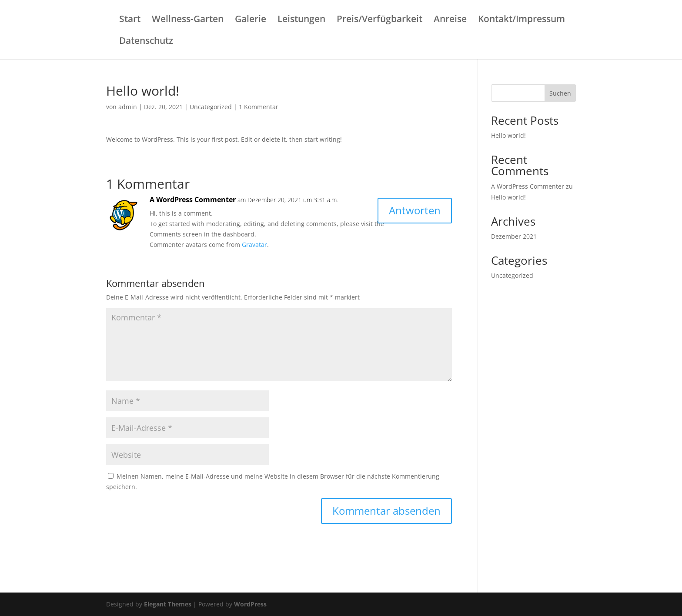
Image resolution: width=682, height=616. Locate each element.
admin (128, 107)
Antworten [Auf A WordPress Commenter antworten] (415, 210)
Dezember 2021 (514, 236)
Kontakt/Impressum (522, 20)
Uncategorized (211, 107)
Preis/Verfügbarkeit (379, 20)
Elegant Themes (168, 604)
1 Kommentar (259, 107)
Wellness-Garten (188, 20)
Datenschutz (146, 42)
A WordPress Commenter (193, 200)
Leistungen (301, 20)
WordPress (250, 604)
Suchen (560, 93)
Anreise (450, 20)
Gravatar (254, 245)
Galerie (251, 20)
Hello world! (508, 135)
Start (130, 20)
